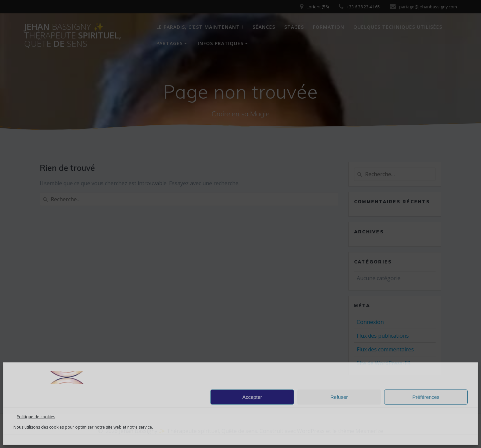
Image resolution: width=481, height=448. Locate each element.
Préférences (426, 397)
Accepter (252, 397)
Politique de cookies (36, 417)
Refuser (339, 397)
